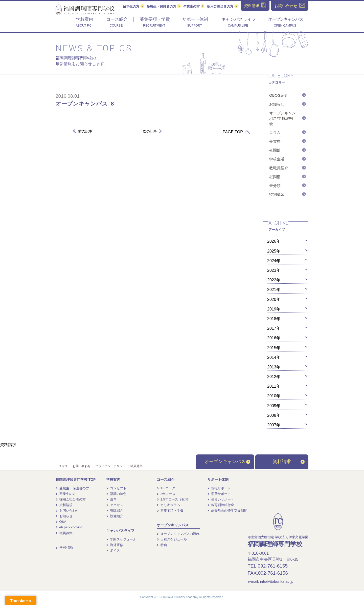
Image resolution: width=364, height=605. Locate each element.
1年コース (166, 488)
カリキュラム (168, 505)
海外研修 (115, 545)
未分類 (275, 186)
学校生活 (277, 159)
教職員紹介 (279, 168)
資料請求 (289, 462)
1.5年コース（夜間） (174, 499)
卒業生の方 (194, 6)
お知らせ (277, 104)
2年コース (166, 494)
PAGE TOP (235, 132)
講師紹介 (115, 510)
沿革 (111, 499)
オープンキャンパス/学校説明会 (282, 118)
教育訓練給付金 (221, 505)
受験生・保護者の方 (164, 6)
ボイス (113, 550)
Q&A (61, 522)
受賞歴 (275, 141)
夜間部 (275, 150)
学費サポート (219, 494)
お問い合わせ (82, 466)
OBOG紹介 (279, 95)
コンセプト (116, 488)
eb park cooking (69, 527)
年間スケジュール (121, 539)
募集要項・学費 (170, 510)
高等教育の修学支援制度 (227, 510)
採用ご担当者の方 (222, 6)
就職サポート (219, 488)
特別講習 (277, 194)
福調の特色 (116, 494)
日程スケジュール (172, 539)
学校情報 (65, 548)
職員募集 (136, 466)
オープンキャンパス (227, 462)
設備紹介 (115, 516)
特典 (162, 545)
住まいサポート (221, 499)
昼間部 (275, 177)
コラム (275, 132)
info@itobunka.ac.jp (277, 581)
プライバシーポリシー (110, 466)
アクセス (62, 466)
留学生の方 (133, 6)
